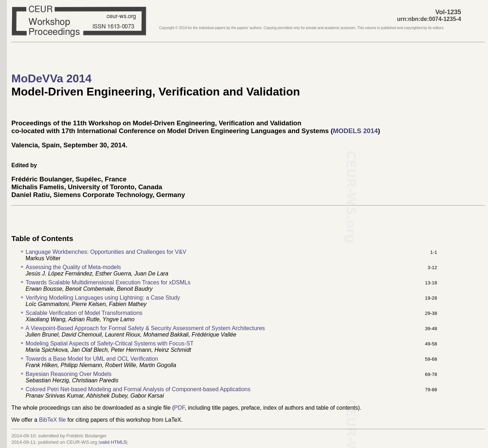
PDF (179, 408)
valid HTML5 (113, 442)
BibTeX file (53, 420)
